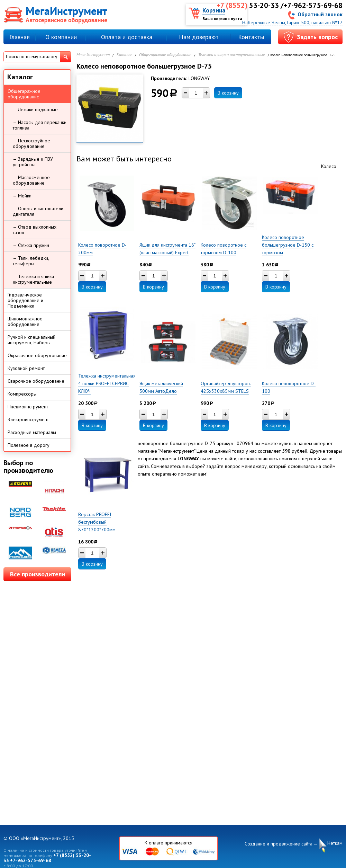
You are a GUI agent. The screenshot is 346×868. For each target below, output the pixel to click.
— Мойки (22, 196)
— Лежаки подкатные (35, 109)
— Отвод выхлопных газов (35, 230)
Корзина (214, 10)
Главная (20, 37)
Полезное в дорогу (29, 445)
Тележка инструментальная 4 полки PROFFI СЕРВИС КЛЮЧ (107, 383)
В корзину (228, 93)
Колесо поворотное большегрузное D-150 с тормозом (288, 245)
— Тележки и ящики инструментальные (33, 279)
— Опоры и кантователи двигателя (38, 211)
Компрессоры (22, 394)
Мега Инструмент (93, 55)
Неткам (335, 843)
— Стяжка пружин (31, 245)
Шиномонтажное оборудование (25, 321)
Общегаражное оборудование (165, 55)
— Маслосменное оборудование (31, 180)
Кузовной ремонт (26, 368)
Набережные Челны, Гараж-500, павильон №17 (292, 23)
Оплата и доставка (127, 37)
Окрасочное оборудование (37, 355)
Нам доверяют (199, 37)
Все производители (38, 574)
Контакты (251, 37)
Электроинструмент (28, 419)
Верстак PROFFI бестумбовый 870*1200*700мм (97, 522)
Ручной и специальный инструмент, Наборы (31, 340)
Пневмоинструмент (28, 407)
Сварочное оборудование (36, 381)
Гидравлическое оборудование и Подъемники (25, 300)
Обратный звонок (320, 14)
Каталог (124, 55)
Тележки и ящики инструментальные (232, 55)
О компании (61, 37)
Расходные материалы (32, 432)
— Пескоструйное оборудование (31, 143)
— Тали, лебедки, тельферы (31, 261)
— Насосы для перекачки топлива (40, 125)
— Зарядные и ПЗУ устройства (33, 162)
